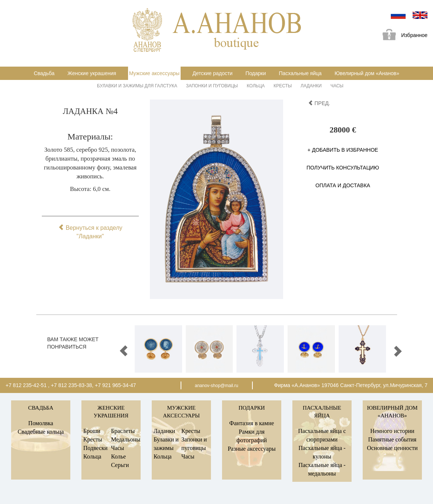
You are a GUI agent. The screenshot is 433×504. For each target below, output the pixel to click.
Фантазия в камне (252, 423)
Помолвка (41, 423)
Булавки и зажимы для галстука (137, 86)
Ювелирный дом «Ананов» (367, 73)
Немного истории (392, 431)
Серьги (120, 465)
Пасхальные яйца (300, 73)
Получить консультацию (343, 168)
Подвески (95, 448)
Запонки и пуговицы (212, 86)
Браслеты (123, 431)
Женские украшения (92, 73)
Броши (92, 431)
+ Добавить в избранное (343, 150)
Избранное (402, 36)
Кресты (283, 86)
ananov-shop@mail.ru (216, 386)
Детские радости (212, 73)
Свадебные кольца (41, 432)
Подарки (256, 73)
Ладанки (311, 86)
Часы (337, 86)
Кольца (256, 86)
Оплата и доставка (343, 185)
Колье (118, 456)
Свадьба (44, 73)
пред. (319, 103)
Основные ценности (392, 448)
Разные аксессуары (252, 449)
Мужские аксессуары (154, 73)
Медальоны (126, 439)
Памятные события (392, 439)
